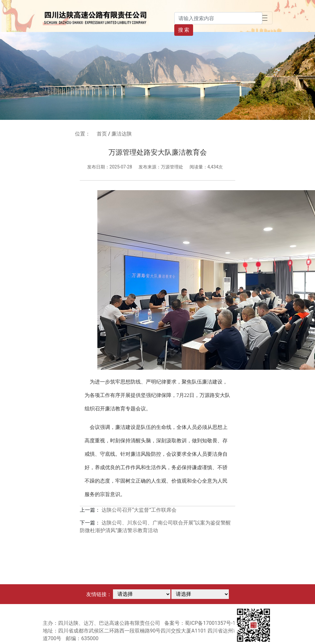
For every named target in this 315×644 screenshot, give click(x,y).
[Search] (218, 18)
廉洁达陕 (122, 134)
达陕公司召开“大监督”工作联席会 (139, 510)
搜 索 (184, 30)
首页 (102, 134)
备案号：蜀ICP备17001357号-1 (200, 623)
